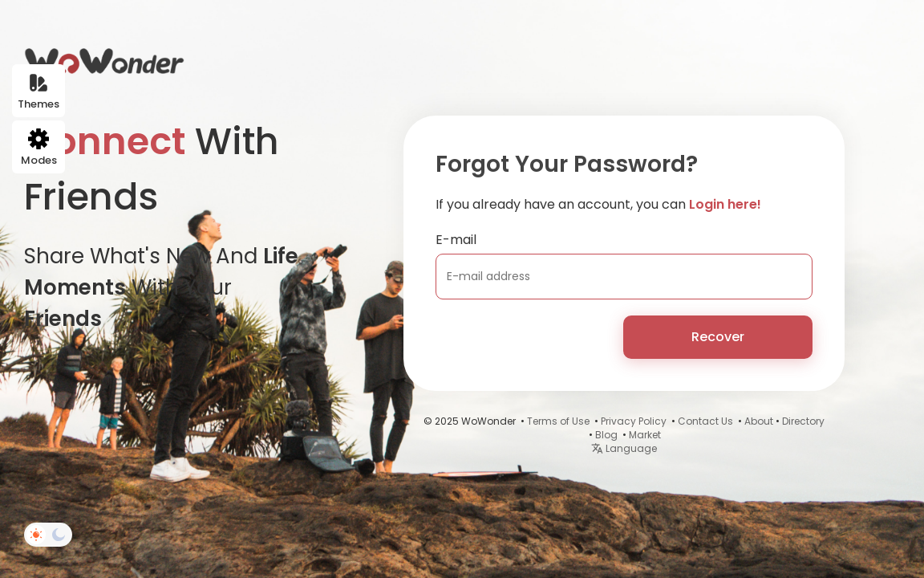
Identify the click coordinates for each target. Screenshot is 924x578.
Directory (803, 421)
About (759, 421)
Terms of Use (558, 421)
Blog (606, 435)
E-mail (456, 240)
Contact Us (705, 421)
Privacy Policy (634, 421)
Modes (39, 148)
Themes (38, 92)
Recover (718, 337)
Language (624, 448)
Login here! (725, 204)
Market (645, 435)
